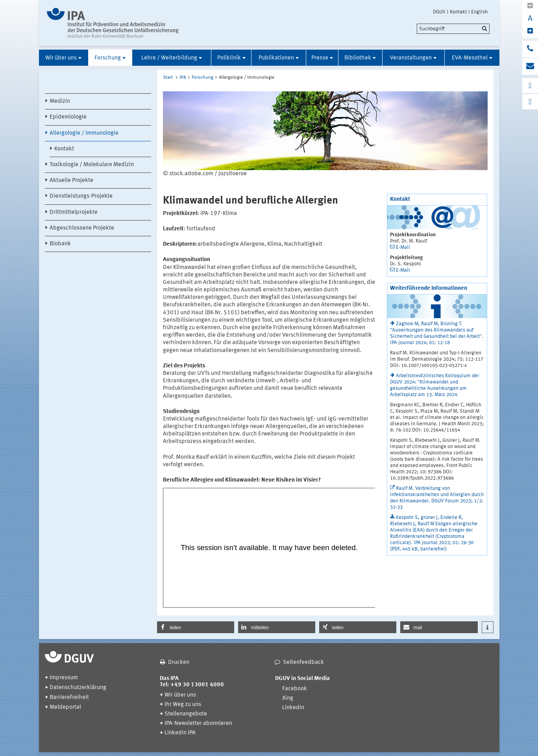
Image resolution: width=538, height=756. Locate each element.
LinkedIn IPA (180, 733)
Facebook (295, 689)
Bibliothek (358, 58)
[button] (196, 627)
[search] (453, 29)
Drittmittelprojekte (74, 212)
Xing (288, 698)
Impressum (64, 678)
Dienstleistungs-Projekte (81, 196)
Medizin (60, 101)
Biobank (60, 244)
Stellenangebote (186, 714)
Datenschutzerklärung (78, 688)
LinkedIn (293, 708)
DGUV (439, 12)
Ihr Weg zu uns (183, 705)
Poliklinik (229, 58)
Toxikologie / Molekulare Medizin (92, 165)
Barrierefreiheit (69, 698)
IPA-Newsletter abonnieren (198, 724)
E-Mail (403, 247)
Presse (320, 58)
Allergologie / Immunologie (84, 133)
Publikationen (276, 58)
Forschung (108, 58)
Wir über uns (61, 58)
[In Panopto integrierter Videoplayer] (269, 548)
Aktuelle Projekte (71, 181)
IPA (183, 78)
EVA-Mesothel (470, 58)
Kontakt (458, 12)
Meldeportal (65, 707)
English (479, 12)
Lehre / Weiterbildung (169, 58)
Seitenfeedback (303, 662)
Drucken (179, 662)
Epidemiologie (68, 117)
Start (168, 78)
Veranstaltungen (411, 58)
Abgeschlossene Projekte (82, 228)
